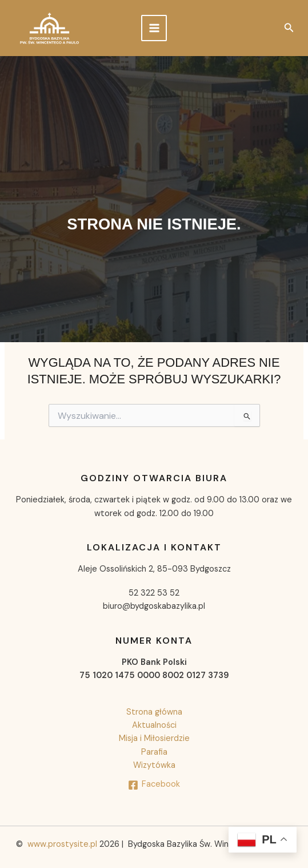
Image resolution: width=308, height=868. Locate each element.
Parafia (154, 752)
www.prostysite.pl (62, 844)
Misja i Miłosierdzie (154, 738)
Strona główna (154, 712)
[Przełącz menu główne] (154, 28)
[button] (289, 28)
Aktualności (154, 725)
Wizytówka (154, 765)
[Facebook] (154, 785)
